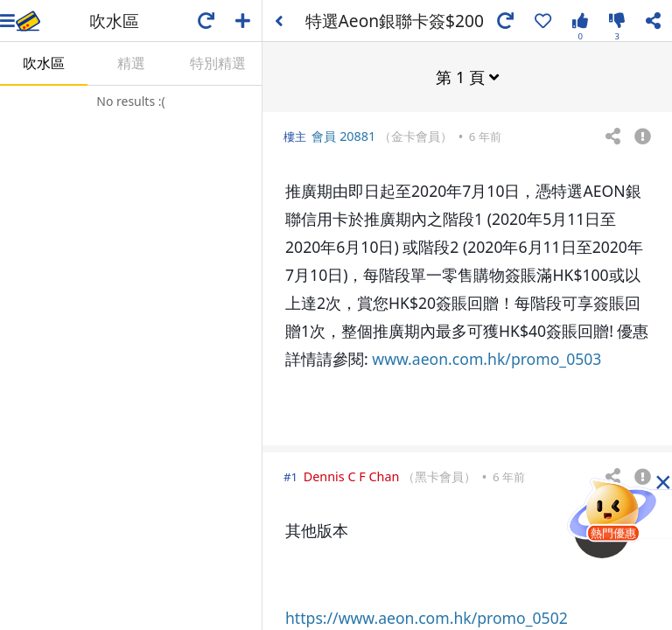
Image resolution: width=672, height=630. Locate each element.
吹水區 (44, 63)
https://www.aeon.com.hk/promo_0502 (427, 617)
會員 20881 (343, 135)
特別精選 (218, 63)
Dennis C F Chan (352, 476)
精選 (131, 63)
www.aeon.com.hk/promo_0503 (486, 358)
